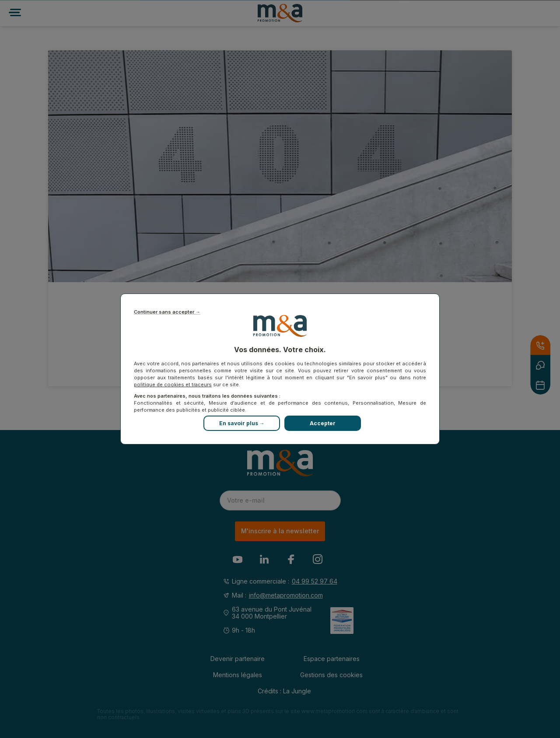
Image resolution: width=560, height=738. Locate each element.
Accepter (323, 423)
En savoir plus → (242, 423)
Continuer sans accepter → (167, 312)
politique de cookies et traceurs (173, 385)
